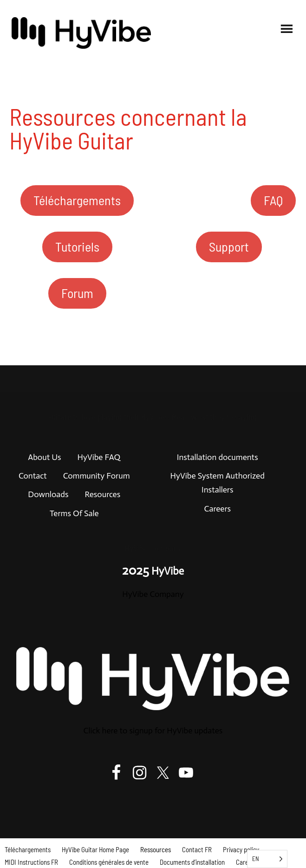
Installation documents (218, 457)
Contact (33, 476)
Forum (77, 293)
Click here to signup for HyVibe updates (153, 731)
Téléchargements (77, 200)
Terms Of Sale (74, 513)
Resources (102, 494)
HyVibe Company (153, 594)
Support (229, 246)
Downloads (48, 494)
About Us (44, 457)
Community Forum (97, 476)
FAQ (273, 200)
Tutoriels (77, 246)
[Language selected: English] (267, 859)
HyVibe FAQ (99, 457)
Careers (217, 509)
